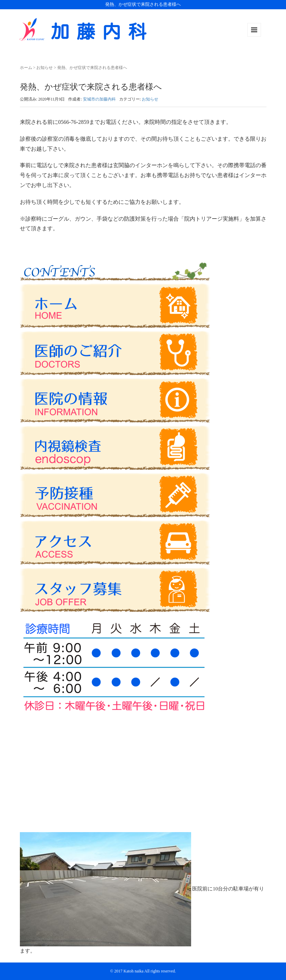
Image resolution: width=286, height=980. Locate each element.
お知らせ (45, 68)
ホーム (26, 68)
